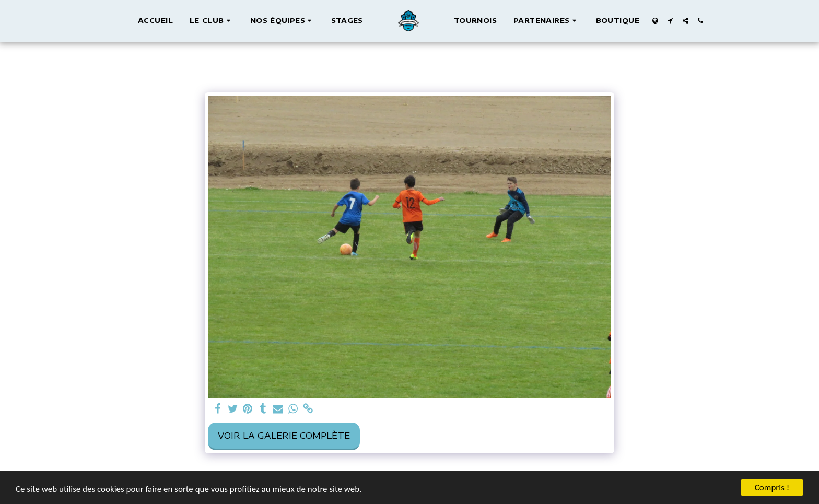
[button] (212, 21)
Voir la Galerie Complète (284, 435)
